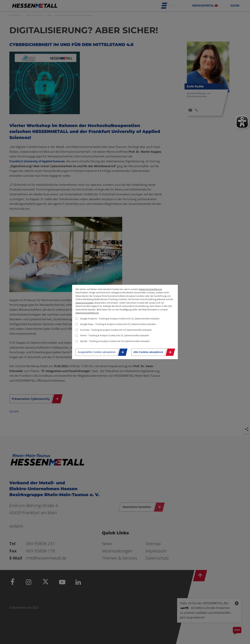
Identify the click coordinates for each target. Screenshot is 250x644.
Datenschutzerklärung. (87, 313)
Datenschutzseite (84, 303)
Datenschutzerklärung (151, 289)
